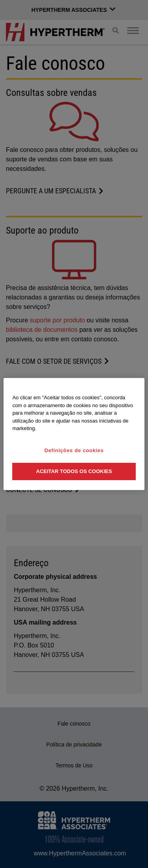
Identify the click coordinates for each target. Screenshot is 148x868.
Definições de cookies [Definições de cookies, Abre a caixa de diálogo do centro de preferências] (74, 450)
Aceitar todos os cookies (74, 471)
